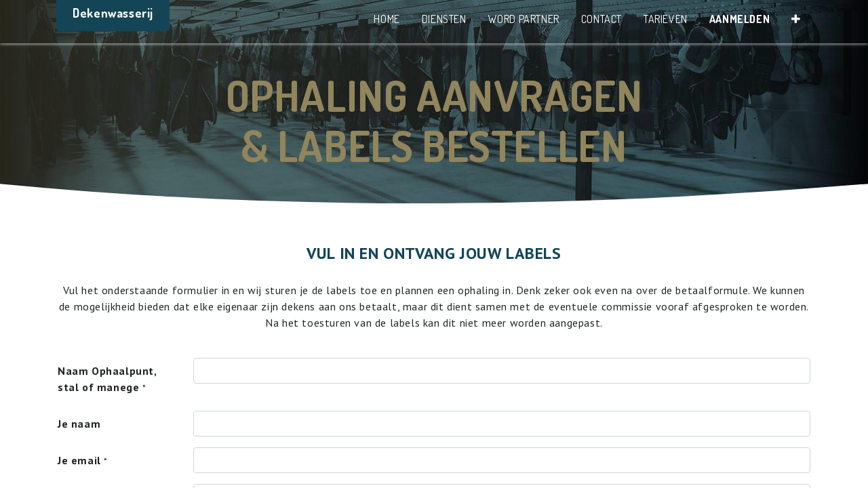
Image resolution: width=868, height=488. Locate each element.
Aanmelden (738, 19)
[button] (795, 22)
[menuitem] (386, 22)
